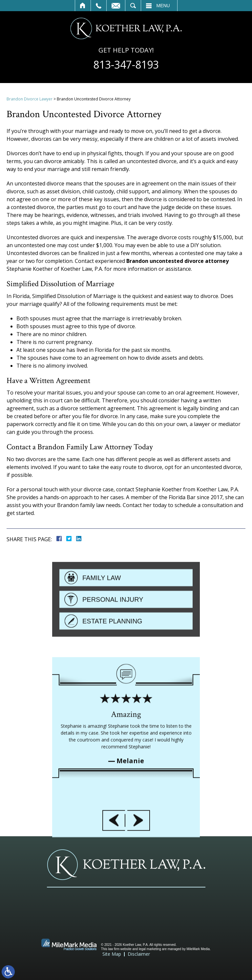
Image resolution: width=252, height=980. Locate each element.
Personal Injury (113, 630)
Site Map (112, 954)
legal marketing (150, 949)
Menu (163, 6)
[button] (114, 895)
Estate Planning (112, 652)
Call (99, 6)
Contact (116, 6)
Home (83, 6)
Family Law (102, 608)
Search (133, 6)
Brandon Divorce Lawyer (30, 99)
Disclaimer (139, 954)
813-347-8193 (126, 65)
